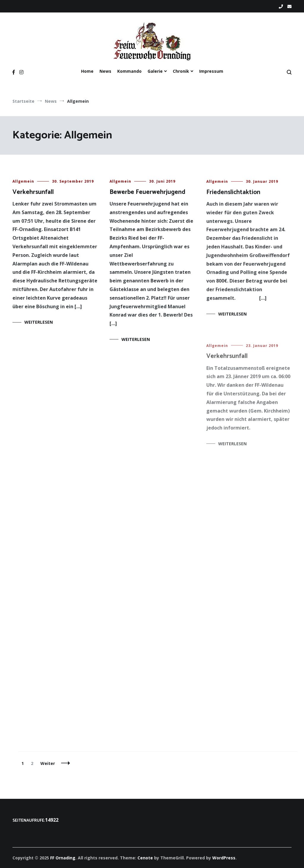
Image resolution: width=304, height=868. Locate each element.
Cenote (145, 858)
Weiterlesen (39, 322)
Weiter (48, 763)
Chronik (181, 71)
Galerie (155, 71)
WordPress (224, 858)
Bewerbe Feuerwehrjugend (147, 192)
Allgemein (23, 181)
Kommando (129, 71)
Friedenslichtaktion (233, 193)
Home (87, 71)
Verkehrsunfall (33, 192)
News (105, 71)
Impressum (211, 71)
